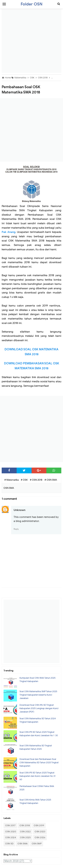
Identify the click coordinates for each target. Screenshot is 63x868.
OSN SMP (37, 844)
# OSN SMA (51, 480)
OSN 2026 (40, 837)
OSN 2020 (11, 832)
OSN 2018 (25, 825)
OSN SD (9, 844)
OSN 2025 (25, 837)
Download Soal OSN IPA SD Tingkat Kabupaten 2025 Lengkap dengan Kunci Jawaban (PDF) (39, 708)
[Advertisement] (32, 41)
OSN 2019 (39, 825)
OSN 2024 (11, 837)
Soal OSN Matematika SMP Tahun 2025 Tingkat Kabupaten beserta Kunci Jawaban (38, 695)
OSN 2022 (25, 832)
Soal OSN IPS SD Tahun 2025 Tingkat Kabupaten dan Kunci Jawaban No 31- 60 (38, 776)
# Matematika (12, 480)
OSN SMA (23, 844)
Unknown (19, 510)
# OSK (25, 480)
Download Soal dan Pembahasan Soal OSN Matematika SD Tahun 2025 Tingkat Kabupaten (39, 762)
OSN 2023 (40, 832)
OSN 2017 (10, 825)
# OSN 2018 (36, 480)
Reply (16, 529)
